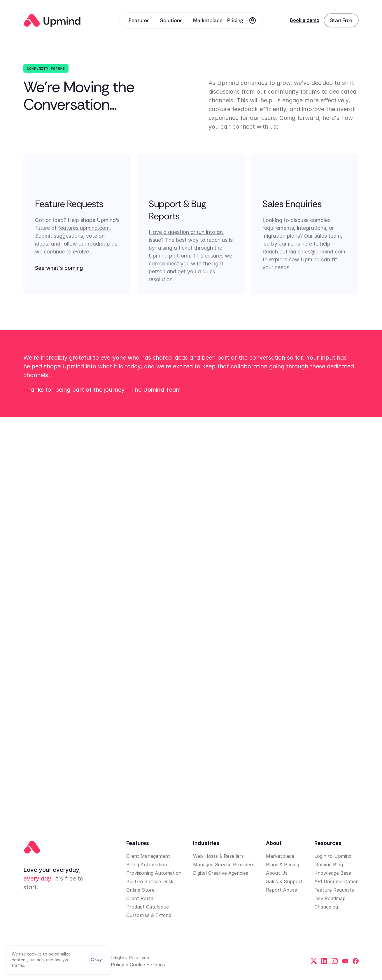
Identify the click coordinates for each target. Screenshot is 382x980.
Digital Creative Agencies (221, 873)
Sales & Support (284, 881)
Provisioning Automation (154, 873)
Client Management (148, 856)
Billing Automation (147, 864)
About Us (277, 873)
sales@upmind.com (321, 252)
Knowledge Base (333, 873)
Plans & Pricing (283, 864)
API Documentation (337, 881)
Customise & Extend (149, 915)
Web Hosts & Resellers (218, 856)
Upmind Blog (329, 864)
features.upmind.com (84, 228)
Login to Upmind (333, 856)
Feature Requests (334, 890)
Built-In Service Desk (150, 881)
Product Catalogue (148, 907)
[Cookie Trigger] (147, 965)
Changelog (326, 907)
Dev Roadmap (330, 898)
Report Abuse (282, 890)
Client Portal (140, 898)
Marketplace (280, 856)
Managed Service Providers (224, 864)
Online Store (140, 890)
